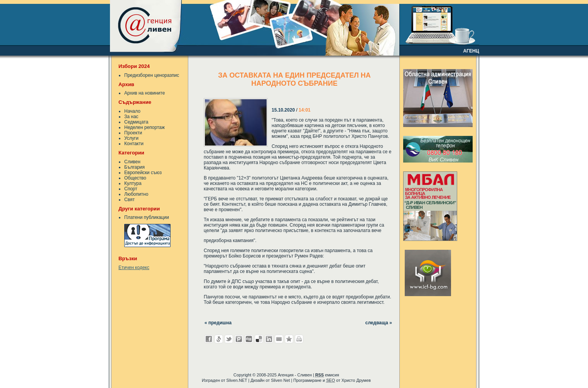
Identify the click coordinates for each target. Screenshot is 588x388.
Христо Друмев (356, 380)
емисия (327, 375)
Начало (132, 111)
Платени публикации (147, 217)
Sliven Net (280, 380)
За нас (131, 117)
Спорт (131, 189)
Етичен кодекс (134, 268)
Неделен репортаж (144, 127)
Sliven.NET (237, 380)
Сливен (132, 162)
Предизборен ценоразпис (152, 75)
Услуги (131, 138)
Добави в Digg (249, 339)
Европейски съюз (143, 173)
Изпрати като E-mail (279, 339)
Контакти (134, 144)
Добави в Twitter (229, 339)
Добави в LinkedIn (269, 339)
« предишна (218, 323)
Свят (129, 200)
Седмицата (136, 122)
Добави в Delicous (259, 339)
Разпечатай (299, 339)
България (134, 167)
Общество (135, 178)
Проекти (133, 133)
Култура (133, 183)
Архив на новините (144, 93)
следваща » (379, 323)
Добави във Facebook (209, 339)
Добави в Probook (239, 339)
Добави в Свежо (219, 339)
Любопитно (136, 194)
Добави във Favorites (289, 339)
